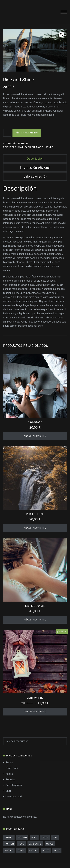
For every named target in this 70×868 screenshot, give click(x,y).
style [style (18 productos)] (57, 850)
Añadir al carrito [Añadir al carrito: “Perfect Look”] (35, 528)
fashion (30, 147)
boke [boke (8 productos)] (34, 837)
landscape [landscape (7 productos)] (35, 844)
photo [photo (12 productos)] (21, 850)
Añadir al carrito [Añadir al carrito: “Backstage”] (35, 436)
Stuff (8, 791)
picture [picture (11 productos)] (34, 850)
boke (21, 147)
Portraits (10, 780)
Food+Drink (12, 768)
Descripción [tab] (35, 159)
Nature (9, 774)
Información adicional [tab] (35, 167)
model (40, 147)
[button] (61, 35)
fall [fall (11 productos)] (55, 837)
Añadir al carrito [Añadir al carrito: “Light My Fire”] (35, 712)
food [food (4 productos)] (21, 844)
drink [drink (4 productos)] (45, 837)
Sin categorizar (14, 785)
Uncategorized (14, 797)
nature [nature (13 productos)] (9, 850)
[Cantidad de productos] (7, 133)
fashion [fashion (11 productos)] (9, 844)
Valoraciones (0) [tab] (35, 176)
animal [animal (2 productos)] (9, 837)
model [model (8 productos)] (50, 844)
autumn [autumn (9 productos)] (22, 837)
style (49, 147)
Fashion (23, 144)
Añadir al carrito (27, 133)
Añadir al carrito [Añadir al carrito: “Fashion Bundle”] (35, 620)
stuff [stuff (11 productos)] (46, 850)
